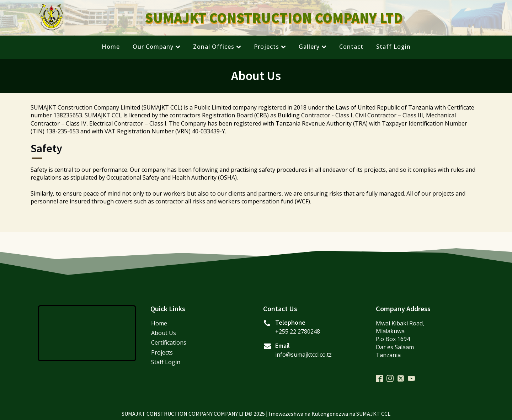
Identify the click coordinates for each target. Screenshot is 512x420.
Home (111, 47)
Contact (351, 47)
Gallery (313, 47)
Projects (270, 47)
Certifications (169, 342)
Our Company (156, 47)
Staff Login (393, 47)
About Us (164, 333)
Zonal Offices (217, 47)
